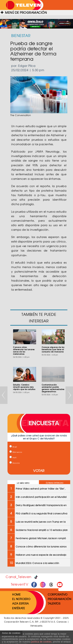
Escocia (14, 463)
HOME (16, 594)
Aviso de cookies (11, 633)
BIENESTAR (21, 35)
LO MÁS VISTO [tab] (23, 483)
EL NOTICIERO (21, 599)
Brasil (13, 447)
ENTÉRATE (19, 608)
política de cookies (41, 642)
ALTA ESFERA (20, 603)
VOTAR (39, 471)
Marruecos (16, 452)
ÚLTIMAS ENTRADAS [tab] (54, 483)
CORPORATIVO (58, 594)
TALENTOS (54, 603)
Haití (13, 458)
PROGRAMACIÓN (59, 599)
